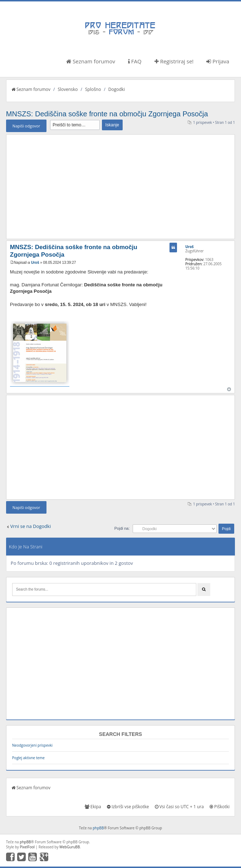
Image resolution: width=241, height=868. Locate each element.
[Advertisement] (121, 186)
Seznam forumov (91, 61)
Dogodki (117, 89)
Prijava (218, 61)
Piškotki (220, 807)
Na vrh (229, 389)
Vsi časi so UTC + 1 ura (179, 807)
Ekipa (93, 807)
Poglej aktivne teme (28, 758)
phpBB (98, 828)
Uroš (35, 263)
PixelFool (27, 847)
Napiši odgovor (26, 126)
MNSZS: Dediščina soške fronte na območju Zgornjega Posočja (107, 114)
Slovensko (68, 89)
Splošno (93, 89)
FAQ (135, 61)
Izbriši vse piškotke (128, 807)
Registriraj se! (174, 61)
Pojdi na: (122, 528)
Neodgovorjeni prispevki (32, 745)
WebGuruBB (70, 847)
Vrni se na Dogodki (31, 526)
